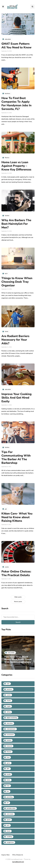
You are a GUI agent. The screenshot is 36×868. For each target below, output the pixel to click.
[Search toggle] (32, 7)
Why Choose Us (18, 855)
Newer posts (18, 602)
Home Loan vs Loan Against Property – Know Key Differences (16, 166)
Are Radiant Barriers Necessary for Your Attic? (15, 340)
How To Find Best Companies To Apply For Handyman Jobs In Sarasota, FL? (16, 104)
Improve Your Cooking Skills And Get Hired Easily (16, 398)
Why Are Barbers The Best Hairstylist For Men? (16, 224)
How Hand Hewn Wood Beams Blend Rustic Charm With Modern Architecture (18, 659)
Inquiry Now (6, 855)
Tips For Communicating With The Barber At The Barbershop (16, 458)
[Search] (18, 617)
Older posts (18, 597)
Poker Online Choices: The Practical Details (16, 573)
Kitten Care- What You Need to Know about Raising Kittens (17, 517)
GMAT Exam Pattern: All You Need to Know (17, 46)
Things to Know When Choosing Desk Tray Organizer (17, 282)
